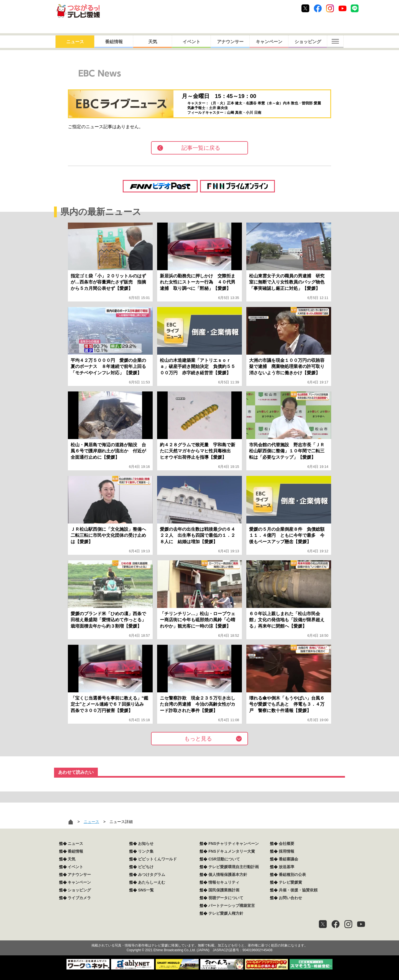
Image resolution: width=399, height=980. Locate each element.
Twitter (305, 8)
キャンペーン (269, 42)
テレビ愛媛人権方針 (226, 913)
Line (355, 8)
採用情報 (287, 851)
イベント (191, 42)
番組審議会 (288, 859)
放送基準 (287, 867)
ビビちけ (146, 867)
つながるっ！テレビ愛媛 (199, 936)
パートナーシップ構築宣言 (232, 906)
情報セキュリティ (224, 882)
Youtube (342, 8)
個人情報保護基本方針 (228, 875)
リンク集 (146, 851)
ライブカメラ (79, 898)
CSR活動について (224, 859)
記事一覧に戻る (201, 148)
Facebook (318, 8)
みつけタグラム (152, 875)
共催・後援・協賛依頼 (298, 890)
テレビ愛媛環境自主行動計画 (234, 867)
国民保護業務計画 (224, 890)
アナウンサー (230, 42)
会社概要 (287, 844)
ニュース (75, 42)
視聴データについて (226, 898)
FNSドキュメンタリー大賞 (232, 851)
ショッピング (308, 42)
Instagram (330, 8)
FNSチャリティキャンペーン (234, 844)
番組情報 (114, 42)
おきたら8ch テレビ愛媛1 (78, 11)
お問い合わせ (290, 898)
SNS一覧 (146, 890)
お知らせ (146, 844)
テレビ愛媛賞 (290, 882)
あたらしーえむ (152, 882)
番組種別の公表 (292, 875)
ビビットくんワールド (157, 859)
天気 (153, 42)
